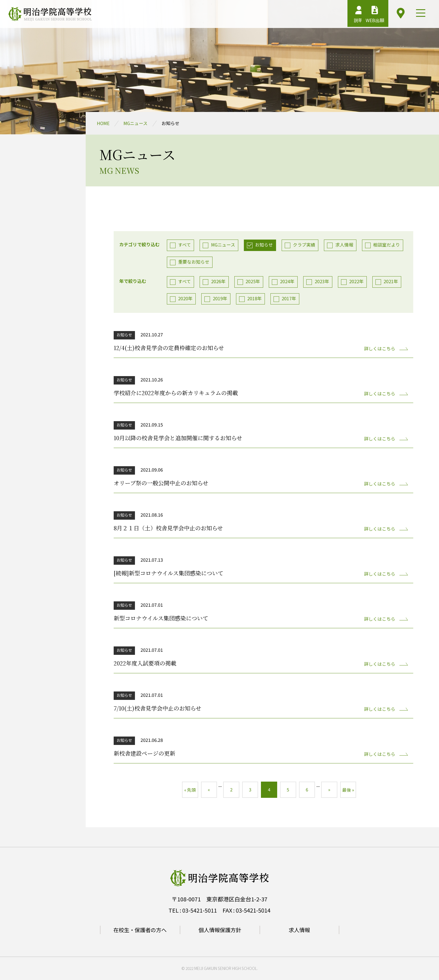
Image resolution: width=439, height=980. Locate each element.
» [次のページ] (331, 791)
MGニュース (136, 123)
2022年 (358, 282)
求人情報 (345, 245)
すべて (185, 245)
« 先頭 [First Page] (187, 791)
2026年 (219, 282)
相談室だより (388, 245)
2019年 (220, 299)
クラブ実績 (305, 245)
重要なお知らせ (194, 262)
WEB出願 (366, 15)
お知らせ (265, 245)
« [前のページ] (207, 791)
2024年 (288, 282)
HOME (103, 123)
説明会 (337, 15)
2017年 (290, 299)
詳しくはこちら (379, 349)
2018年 (255, 299)
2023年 (323, 282)
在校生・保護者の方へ (140, 931)
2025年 (253, 282)
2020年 (186, 299)
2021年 (392, 282)
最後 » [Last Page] (351, 791)
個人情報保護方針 (220, 931)
